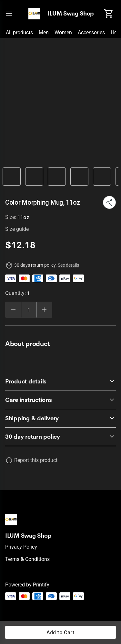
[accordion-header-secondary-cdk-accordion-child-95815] (60, 418)
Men (44, 32)
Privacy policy (21, 547)
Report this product (36, 460)
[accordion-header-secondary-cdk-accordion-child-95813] (60, 381)
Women (63, 32)
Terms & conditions (27, 559)
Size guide (17, 229)
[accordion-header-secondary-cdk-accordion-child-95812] (60, 437)
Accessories (91, 32)
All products (19, 32)
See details (68, 265)
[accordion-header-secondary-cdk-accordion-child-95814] (60, 400)
